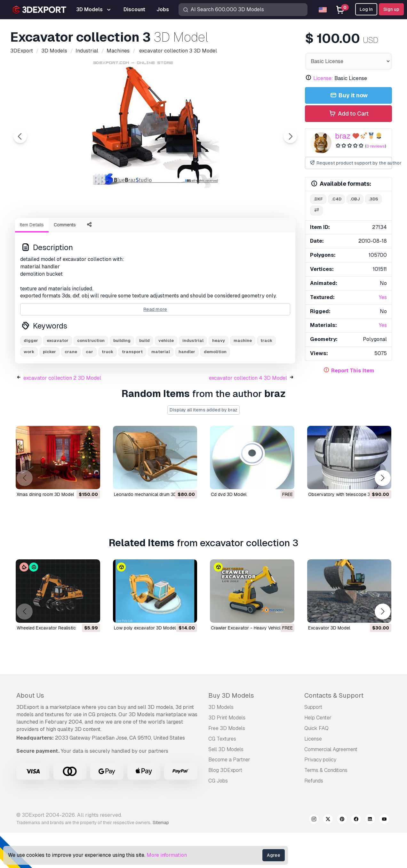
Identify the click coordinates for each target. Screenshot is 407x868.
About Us (30, 731)
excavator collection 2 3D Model (62, 413)
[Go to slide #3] (135, 230)
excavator (58, 376)
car (89, 387)
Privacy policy (320, 795)
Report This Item (353, 371)
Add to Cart (348, 114)
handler (187, 387)
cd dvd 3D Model (229, 530)
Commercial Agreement (331, 785)
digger (31, 376)
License (313, 774)
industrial (193, 376)
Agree (274, 855)
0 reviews (376, 146)
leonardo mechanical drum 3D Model (152, 530)
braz (343, 136)
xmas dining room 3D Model (45, 530)
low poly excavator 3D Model (145, 663)
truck (108, 387)
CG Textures (222, 774)
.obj (355, 199)
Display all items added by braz (203, 445)
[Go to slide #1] (53, 230)
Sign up (391, 9)
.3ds (373, 199)
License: (323, 78)
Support (313, 742)
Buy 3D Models (231, 731)
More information (167, 855)
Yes (383, 297)
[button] (383, 513)
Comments (65, 260)
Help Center (318, 753)
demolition (215, 387)
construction (91, 376)
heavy (219, 376)
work (29, 387)
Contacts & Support (334, 731)
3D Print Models (227, 753)
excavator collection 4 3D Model (248, 413)
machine (243, 376)
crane (71, 387)
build (144, 376)
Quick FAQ (316, 763)
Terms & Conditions (326, 805)
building (122, 376)
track (266, 376)
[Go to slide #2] (94, 230)
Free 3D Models (227, 763)
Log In (366, 9)
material (161, 387)
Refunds (314, 816)
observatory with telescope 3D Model (348, 530)
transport (132, 387)
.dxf (318, 199)
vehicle (166, 376)
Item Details (32, 260)
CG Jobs (218, 816)
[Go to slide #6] (258, 230)
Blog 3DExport (225, 805)
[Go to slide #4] (176, 230)
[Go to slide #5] (217, 230)
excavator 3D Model (329, 663)
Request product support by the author (351, 163)
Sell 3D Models (226, 785)
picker (49, 387)
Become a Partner (229, 795)
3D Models (221, 742)
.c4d (336, 199)
